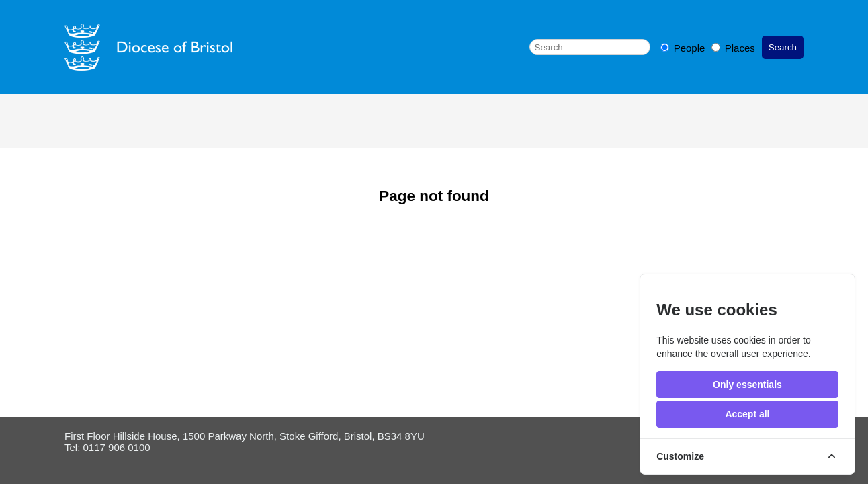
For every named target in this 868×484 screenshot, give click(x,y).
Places (733, 48)
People (684, 48)
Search (783, 47)
